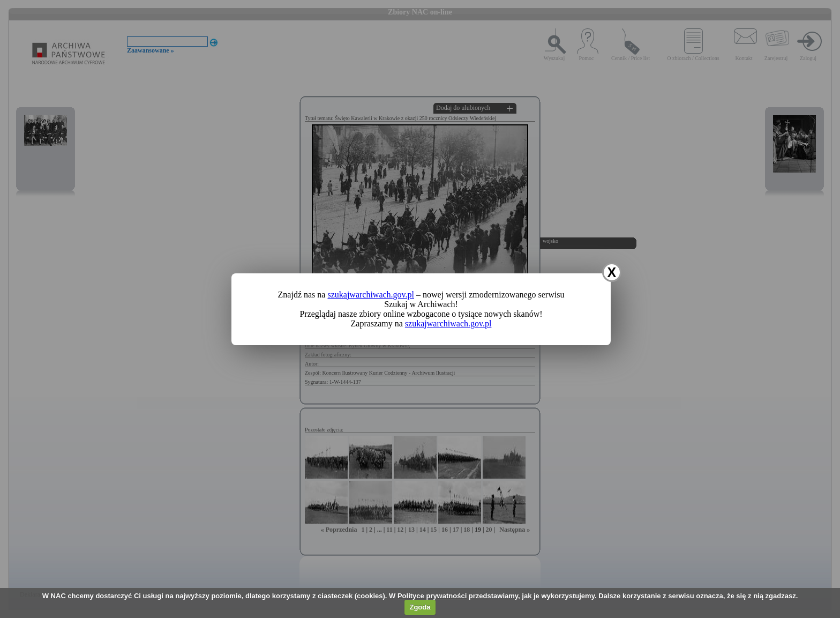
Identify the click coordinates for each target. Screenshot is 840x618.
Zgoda (420, 607)
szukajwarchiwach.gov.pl (371, 295)
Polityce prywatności (432, 596)
